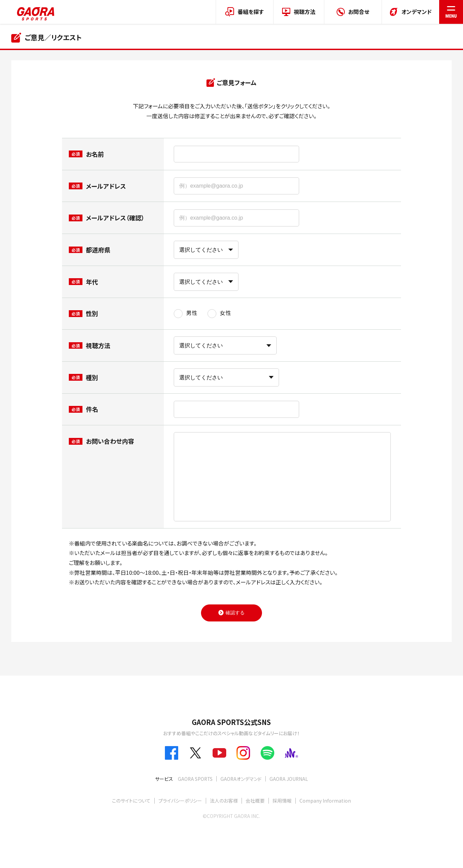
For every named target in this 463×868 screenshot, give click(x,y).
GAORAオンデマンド (241, 779)
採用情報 (282, 801)
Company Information (325, 801)
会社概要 (255, 801)
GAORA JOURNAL (289, 779)
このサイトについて (131, 801)
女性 (225, 313)
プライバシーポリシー (180, 801)
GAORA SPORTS (195, 779)
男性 (192, 313)
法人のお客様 (224, 801)
